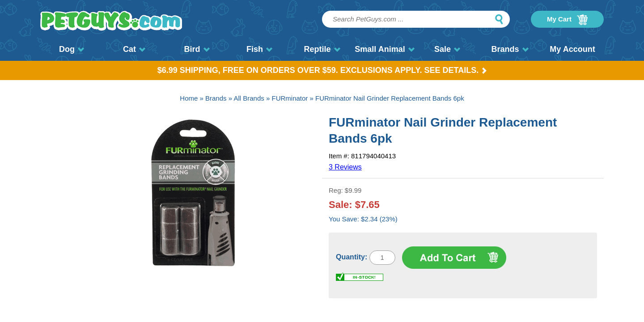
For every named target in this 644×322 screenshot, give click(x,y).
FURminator (290, 98)
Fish (259, 49)
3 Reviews (345, 167)
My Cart (567, 20)
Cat (134, 49)
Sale (447, 49)
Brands (510, 49)
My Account (572, 49)
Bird (197, 49)
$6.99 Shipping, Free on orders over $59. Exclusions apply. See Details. (322, 70)
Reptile (322, 49)
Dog (72, 49)
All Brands (249, 98)
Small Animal (384, 49)
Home (189, 98)
